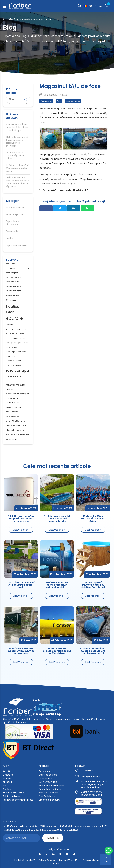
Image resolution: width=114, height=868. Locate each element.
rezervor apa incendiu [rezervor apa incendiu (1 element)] (14, 376)
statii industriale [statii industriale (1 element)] (12, 435)
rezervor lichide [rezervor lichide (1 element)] (23, 381)
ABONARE (53, 838)
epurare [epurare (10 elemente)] (14, 318)
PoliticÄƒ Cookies (47, 860)
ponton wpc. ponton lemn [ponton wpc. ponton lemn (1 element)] (16, 352)
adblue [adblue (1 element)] (9, 264)
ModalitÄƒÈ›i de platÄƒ (14, 793)
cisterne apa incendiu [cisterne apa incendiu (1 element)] (14, 286)
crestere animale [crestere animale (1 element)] (13, 295)
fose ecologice (73, 101)
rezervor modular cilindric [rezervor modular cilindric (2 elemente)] (15, 387)
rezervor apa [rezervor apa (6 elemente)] (17, 370)
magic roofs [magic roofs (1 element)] (11, 334)
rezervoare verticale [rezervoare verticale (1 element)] (14, 365)
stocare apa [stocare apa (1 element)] (24, 435)
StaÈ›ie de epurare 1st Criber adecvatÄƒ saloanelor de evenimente (17, 141)
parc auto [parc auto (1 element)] (23, 338)
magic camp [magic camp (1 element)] (21, 329)
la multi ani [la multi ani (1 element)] (10, 329)
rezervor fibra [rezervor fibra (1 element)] (11, 381)
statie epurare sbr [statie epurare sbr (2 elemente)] (16, 426)
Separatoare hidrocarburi (12, 223)
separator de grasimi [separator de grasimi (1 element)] (14, 407)
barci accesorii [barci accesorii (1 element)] (12, 268)
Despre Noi (8, 775)
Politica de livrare (12, 796)
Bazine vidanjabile (15, 208)
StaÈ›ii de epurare (48, 775)
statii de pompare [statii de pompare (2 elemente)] (16, 430)
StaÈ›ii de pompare (49, 793)
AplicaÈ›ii (7, 782)
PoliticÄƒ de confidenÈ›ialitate (18, 800)
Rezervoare (45, 771)
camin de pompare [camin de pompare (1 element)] (13, 277)
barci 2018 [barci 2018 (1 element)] (16, 264)
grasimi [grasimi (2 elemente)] (10, 325)
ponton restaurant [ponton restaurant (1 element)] (13, 347)
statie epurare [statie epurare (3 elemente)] (16, 421)
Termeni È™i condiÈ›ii (69, 860)
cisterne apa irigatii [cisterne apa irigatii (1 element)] (14, 291)
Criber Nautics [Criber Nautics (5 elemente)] (12, 303)
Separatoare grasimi (16, 245)
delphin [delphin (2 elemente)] (10, 312)
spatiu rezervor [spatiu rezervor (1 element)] (12, 412)
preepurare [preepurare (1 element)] (10, 356)
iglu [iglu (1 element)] (16, 325)
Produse (7, 778)
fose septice (46, 101)
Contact (7, 789)
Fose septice (46, 778)
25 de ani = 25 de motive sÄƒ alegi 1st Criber (16, 155)
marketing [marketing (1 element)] (20, 334)
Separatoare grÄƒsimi (50, 789)
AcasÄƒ (7, 19)
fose (59, 101)
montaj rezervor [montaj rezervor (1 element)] (12, 338)
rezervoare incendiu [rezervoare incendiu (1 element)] (14, 361)
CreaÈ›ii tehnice (47, 796)
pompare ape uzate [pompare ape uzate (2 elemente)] (17, 342)
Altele (25, 19)
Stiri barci (11, 238)
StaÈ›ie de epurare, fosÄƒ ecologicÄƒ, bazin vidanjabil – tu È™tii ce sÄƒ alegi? (18, 182)
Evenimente (12, 231)
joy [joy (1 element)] (19, 325)
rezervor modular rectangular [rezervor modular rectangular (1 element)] (17, 394)
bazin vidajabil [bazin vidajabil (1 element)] (12, 273)
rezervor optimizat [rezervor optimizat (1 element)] (13, 398)
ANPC (66, 863)
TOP (106, 860)
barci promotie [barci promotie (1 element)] (24, 268)
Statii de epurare (15, 215)
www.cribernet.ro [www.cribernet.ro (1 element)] (12, 439)
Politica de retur (52, 863)
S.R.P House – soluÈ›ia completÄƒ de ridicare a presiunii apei (17, 127)
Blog (16, 19)
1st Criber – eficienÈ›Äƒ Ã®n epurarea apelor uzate (17, 168)
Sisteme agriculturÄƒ (50, 800)
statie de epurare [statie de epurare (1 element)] (13, 416)
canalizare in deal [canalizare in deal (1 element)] (13, 282)
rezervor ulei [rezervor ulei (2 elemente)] (13, 402)
